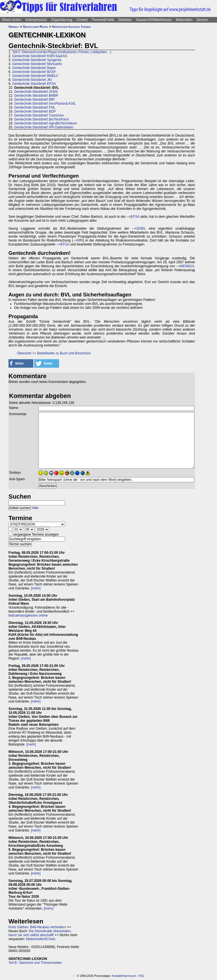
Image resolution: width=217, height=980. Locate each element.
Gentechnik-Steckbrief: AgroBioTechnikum (45, 123)
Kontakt (116, 976)
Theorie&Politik (103, 20)
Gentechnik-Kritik (36, 27)
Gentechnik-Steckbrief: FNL (35, 107)
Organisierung (61, 20)
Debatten (125, 20)
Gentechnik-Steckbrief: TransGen (39, 115)
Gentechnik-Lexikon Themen (71, 27)
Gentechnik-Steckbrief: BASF (34, 72)
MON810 (187, 266)
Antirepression (36, 20)
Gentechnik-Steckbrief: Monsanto (37, 64)
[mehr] (36, 588)
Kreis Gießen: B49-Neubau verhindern (37, 927)
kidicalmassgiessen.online (28, 615)
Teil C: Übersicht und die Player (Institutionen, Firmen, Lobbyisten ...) (62, 52)
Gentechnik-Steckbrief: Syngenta (37, 60)
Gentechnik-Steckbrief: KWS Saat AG (40, 56)
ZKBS (141, 229)
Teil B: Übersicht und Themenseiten (35, 963)
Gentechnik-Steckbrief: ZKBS (36, 92)
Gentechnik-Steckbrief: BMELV (35, 76)
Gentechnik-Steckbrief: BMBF (36, 96)
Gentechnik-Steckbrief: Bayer (34, 68)
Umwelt (82, 20)
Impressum (129, 976)
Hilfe (35, 508)
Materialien (184, 20)
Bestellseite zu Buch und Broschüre (64, 353)
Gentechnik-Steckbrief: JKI (32, 80)
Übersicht (24, 353)
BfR (80, 240)
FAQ (141, 976)
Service (202, 20)
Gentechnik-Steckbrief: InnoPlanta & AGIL (45, 104)
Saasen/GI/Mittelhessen (154, 20)
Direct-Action (12, 20)
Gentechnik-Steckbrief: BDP (35, 111)
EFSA (135, 217)
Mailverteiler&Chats (41, 939)
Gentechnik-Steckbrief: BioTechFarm (42, 119)
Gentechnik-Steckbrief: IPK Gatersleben (44, 127)
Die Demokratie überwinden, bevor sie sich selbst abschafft (40, 933)
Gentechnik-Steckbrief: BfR (34, 100)
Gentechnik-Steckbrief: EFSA (34, 84)
